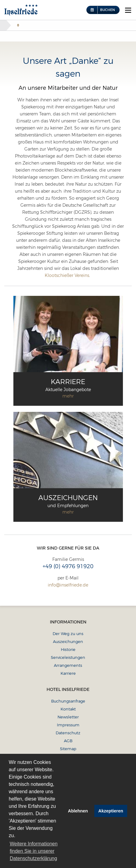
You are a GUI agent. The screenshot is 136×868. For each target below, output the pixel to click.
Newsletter (68, 717)
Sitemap (68, 749)
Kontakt (68, 709)
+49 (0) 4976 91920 (68, 566)
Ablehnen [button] (78, 811)
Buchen (108, 10)
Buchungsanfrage (68, 701)
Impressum (68, 725)
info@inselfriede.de (68, 585)
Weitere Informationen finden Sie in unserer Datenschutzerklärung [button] (34, 851)
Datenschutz (68, 733)
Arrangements (68, 665)
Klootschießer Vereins (67, 275)
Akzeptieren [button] (111, 811)
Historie (68, 649)
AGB (68, 741)
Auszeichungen (68, 641)
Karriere (68, 673)
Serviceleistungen (68, 657)
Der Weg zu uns (68, 634)
